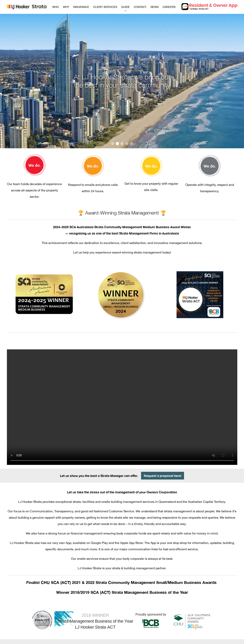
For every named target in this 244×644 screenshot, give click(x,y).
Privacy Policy (154, 639)
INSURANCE (81, 7)
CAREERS (169, 7)
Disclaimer (127, 639)
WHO (56, 7)
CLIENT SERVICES (105, 7)
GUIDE (125, 7)
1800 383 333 (140, 617)
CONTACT (140, 7)
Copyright (140, 639)
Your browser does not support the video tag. (122, 373)
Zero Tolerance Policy (108, 639)
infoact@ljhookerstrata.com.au (155, 622)
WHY (66, 7)
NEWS (155, 7)
